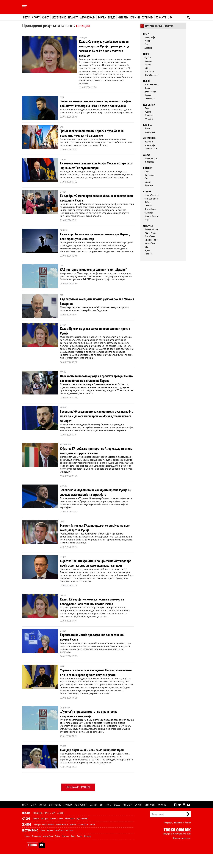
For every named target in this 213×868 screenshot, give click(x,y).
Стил (146, 178)
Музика (148, 112)
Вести (27, 17)
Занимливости (151, 148)
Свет (146, 44)
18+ (170, 17)
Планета (73, 17)
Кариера (148, 206)
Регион (147, 41)
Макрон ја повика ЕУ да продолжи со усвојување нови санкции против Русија (94, 532)
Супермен (148, 17)
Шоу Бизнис (150, 175)
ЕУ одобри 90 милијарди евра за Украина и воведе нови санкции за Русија (96, 202)
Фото (108, 819)
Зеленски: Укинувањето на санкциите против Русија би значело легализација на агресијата (96, 497)
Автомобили (88, 17)
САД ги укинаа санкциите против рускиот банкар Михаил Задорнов (94, 306)
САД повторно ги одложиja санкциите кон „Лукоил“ (96, 274)
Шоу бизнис (59, 17)
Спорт (36, 17)
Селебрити (149, 115)
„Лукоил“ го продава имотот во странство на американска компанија (91, 727)
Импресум (168, 836)
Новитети (149, 142)
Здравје (148, 95)
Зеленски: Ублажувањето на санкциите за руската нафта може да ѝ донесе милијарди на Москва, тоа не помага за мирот (96, 420)
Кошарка (148, 61)
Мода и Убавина (152, 195)
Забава (102, 17)
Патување (73, 838)
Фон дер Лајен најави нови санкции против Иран (94, 764)
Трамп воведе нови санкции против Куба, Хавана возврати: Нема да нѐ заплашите (94, 137)
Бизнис (148, 182)
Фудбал (148, 57)
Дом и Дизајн (150, 209)
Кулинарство (150, 99)
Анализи (148, 48)
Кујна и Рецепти (151, 216)
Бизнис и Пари (151, 240)
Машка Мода (150, 233)
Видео (112, 17)
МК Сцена (149, 119)
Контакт (188, 836)
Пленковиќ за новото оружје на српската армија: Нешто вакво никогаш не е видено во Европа (94, 383)
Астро (147, 220)
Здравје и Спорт (152, 229)
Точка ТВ (161, 17)
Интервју (123, 17)
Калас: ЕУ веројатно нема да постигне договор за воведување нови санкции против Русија (94, 610)
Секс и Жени (150, 236)
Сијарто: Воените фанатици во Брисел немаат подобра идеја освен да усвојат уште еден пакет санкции (94, 570)
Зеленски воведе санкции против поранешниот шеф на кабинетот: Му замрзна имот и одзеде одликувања (96, 106)
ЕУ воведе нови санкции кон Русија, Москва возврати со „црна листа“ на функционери (90, 170)
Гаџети (147, 250)
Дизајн (147, 88)
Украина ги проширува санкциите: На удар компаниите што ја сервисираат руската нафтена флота (94, 684)
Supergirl (148, 254)
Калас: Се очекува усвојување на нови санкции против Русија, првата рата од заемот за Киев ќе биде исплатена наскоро (106, 48)
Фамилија (149, 213)
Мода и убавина (151, 85)
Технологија (150, 132)
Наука (147, 128)
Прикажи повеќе (78, 801)
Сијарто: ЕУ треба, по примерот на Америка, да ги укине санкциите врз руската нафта (95, 455)
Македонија (150, 37)
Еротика (66, 850)
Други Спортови (152, 75)
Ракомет (148, 64)
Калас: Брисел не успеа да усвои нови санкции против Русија (93, 335)
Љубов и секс (150, 92)
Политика (149, 185)
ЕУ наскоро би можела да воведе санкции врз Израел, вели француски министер (92, 241)
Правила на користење (182, 852)
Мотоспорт (149, 71)
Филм (147, 108)
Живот (46, 17)
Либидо (148, 202)
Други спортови (82, 832)
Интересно (149, 162)
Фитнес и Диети (151, 199)
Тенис (147, 68)
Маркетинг (178, 836)
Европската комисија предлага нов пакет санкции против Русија (95, 646)
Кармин (135, 17)
